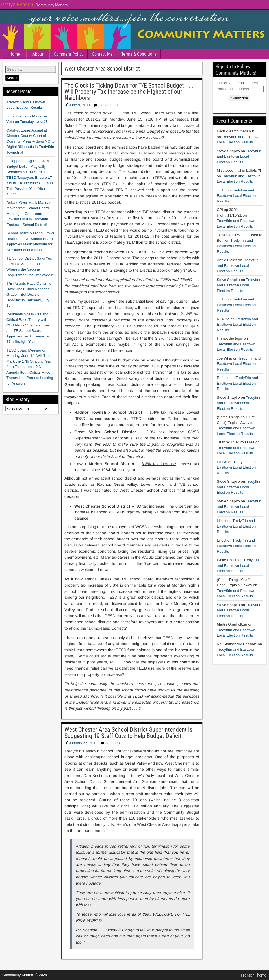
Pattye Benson (17, 5)
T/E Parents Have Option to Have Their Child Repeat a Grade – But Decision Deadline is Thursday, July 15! (29, 294)
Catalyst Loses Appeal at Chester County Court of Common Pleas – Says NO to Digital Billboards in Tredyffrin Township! (31, 141)
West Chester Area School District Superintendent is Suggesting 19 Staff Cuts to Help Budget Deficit (128, 733)
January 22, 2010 (83, 743)
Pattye (222, 462)
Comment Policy (69, 54)
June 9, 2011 (80, 105)
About (38, 54)
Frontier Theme (254, 975)
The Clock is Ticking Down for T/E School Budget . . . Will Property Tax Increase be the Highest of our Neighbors (129, 92)
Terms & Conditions (139, 54)
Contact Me (102, 54)
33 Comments (109, 105)
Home (15, 54)
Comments (114, 743)
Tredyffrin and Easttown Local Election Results (239, 156)
